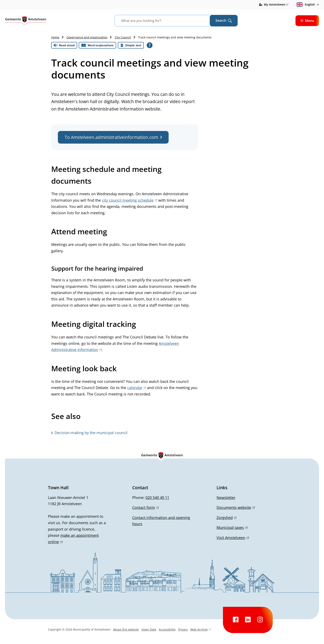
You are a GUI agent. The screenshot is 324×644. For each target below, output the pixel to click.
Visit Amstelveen (233, 538)
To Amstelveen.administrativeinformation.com (113, 137)
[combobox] (167, 21)
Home (55, 37)
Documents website (236, 507)
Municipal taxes (232, 527)
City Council (123, 37)
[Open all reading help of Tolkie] (150, 45)
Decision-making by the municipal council (91, 433)
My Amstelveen (276, 5)
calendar (137, 388)
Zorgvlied (226, 518)
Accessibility (167, 629)
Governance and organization (87, 37)
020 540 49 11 (157, 498)
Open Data (149, 629)
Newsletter (226, 498)
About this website (126, 629)
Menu (307, 21)
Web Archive (200, 630)
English (306, 5)
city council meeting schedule (130, 200)
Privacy (183, 629)
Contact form (145, 507)
